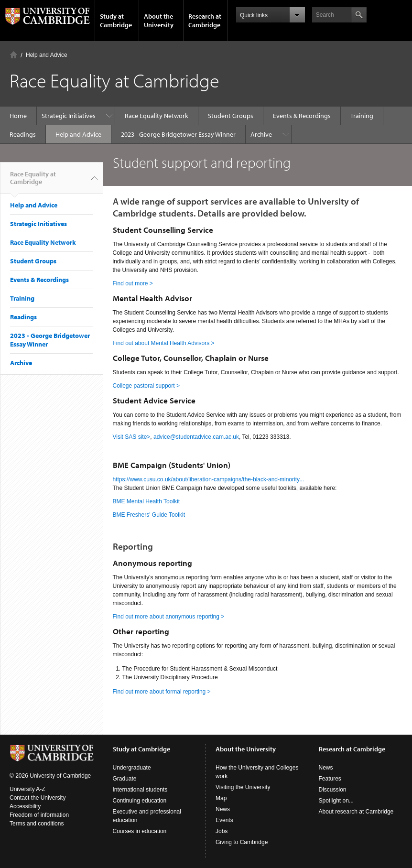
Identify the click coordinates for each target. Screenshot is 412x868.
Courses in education (140, 831)
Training (362, 116)
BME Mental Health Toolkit (146, 501)
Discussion (333, 790)
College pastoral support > (146, 386)
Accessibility (25, 806)
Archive (261, 134)
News (223, 809)
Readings (23, 134)
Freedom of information (39, 815)
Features (330, 779)
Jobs (222, 831)
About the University (159, 21)
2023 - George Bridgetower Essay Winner (178, 134)
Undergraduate (132, 768)
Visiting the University (243, 787)
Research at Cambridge (205, 21)
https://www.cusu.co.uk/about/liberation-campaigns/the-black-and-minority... (209, 479)
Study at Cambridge (116, 21)
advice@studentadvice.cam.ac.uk (196, 437)
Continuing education (140, 801)
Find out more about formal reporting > (162, 692)
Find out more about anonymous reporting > (169, 617)
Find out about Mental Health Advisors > (164, 343)
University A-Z (27, 789)
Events (224, 820)
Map (221, 798)
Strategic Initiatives (69, 116)
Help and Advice (47, 55)
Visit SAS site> (132, 437)
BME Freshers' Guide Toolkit (149, 515)
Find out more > (133, 283)
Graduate (125, 779)
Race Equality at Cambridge (33, 182)
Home (14, 55)
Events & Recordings (302, 116)
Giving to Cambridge (242, 842)
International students (140, 790)
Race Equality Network (157, 116)
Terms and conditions (37, 824)
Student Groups (231, 116)
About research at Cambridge (356, 812)
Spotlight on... (336, 801)
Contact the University (38, 798)
